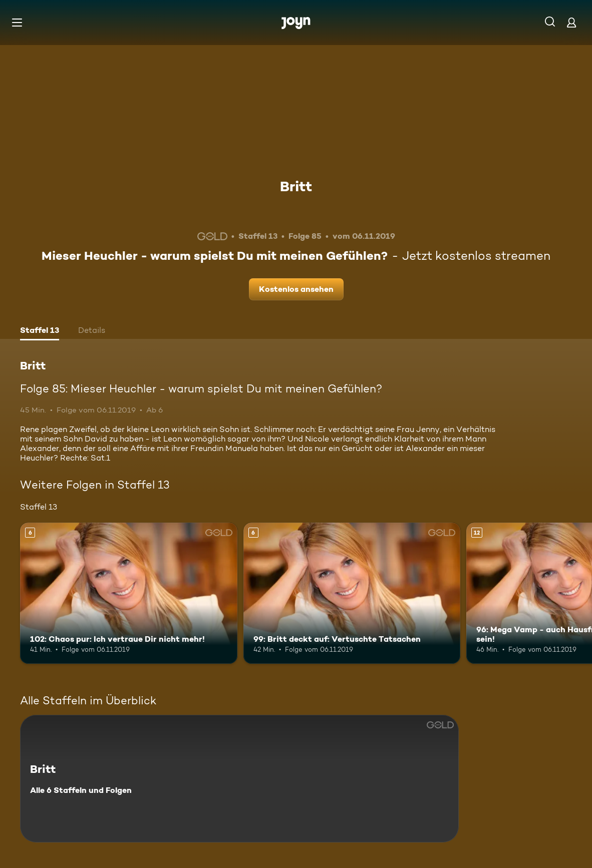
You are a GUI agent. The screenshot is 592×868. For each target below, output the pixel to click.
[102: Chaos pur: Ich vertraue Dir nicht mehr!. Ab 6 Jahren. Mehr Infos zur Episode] (129, 593)
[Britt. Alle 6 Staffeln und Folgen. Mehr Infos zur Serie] (239, 779)
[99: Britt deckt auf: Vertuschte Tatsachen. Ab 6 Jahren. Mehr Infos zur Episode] (352, 593)
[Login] (571, 22)
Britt (296, 186)
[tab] (40, 331)
